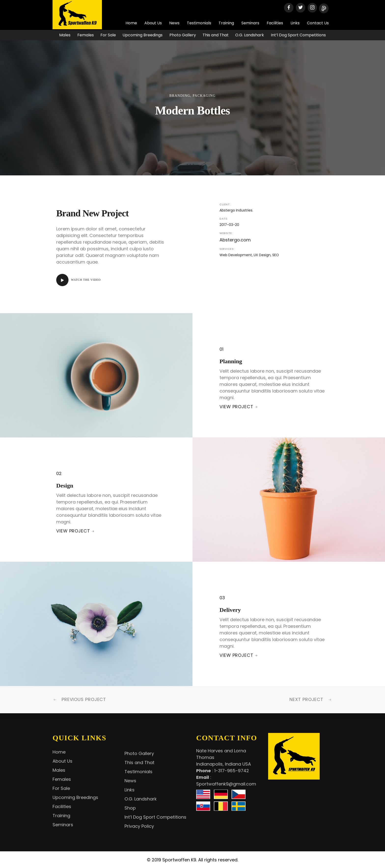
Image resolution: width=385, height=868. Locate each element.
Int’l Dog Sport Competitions (298, 35)
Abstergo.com (235, 240)
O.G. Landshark (250, 35)
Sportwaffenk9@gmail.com (226, 784)
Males (65, 35)
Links (295, 23)
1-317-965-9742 (232, 771)
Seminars (250, 23)
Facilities (275, 23)
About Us (153, 23)
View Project (236, 407)
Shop (130, 808)
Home (131, 23)
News (174, 23)
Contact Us (318, 23)
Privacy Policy (139, 826)
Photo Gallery (183, 35)
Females (86, 35)
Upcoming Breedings (143, 35)
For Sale (108, 35)
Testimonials (199, 23)
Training (226, 23)
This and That (216, 35)
